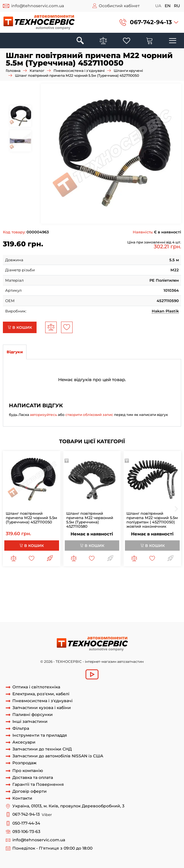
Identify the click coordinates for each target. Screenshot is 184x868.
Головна (13, 71)
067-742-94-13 (151, 22)
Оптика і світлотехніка (36, 687)
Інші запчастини (30, 722)
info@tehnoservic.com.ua (38, 6)
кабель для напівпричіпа (80, 606)
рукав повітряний (143, 600)
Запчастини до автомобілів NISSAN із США (58, 756)
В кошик (20, 327)
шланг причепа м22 (127, 579)
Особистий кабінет (119, 6)
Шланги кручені (128, 71)
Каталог (37, 71)
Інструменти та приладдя (40, 735)
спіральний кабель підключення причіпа (136, 616)
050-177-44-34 (26, 823)
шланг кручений (19, 600)
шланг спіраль (109, 600)
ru (177, 6)
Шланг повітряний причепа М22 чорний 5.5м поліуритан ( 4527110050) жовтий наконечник (152, 520)
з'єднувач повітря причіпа (143, 595)
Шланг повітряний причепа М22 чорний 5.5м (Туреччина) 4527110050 (31, 518)
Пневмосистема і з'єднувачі (79, 71)
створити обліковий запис (89, 415)
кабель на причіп (81, 611)
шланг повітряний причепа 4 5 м (57, 589)
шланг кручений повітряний (65, 600)
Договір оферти (30, 791)
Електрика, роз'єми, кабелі (41, 694)
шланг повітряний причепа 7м (85, 595)
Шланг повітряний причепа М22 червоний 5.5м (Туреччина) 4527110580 (90, 520)
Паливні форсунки (33, 715)
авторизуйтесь (43, 415)
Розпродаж (24, 763)
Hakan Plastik (165, 311)
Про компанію (28, 771)
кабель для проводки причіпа (136, 606)
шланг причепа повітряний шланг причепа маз (59, 579)
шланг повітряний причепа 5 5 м (123, 589)
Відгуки (15, 352)
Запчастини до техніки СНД (42, 749)
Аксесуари (24, 742)
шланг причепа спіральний (38, 584)
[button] (149, 22)
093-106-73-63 (26, 832)
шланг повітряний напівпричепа (100, 584)
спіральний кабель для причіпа (63, 616)
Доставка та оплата (33, 778)
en (168, 6)
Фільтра (21, 728)
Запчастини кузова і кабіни (42, 708)
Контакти (22, 798)
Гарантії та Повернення (38, 785)
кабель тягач (112, 611)
